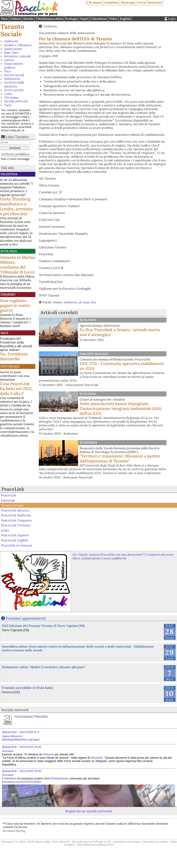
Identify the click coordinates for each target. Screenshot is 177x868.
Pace (4, 19)
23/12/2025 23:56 (30, 747)
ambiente (70, 302)
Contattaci (111, 2)
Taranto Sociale (12, 30)
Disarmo (8, 294)
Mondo (28, 19)
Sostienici (155, 2)
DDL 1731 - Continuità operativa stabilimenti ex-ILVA (122, 366)
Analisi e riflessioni (18, 45)
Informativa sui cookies (155, 842)
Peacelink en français (17, 545)
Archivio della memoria (14, 84)
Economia (88, 442)
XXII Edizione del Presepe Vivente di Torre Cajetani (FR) (43, 626)
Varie (8, 105)
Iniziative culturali (17, 56)
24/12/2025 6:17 (29, 732)
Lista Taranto (17, 137)
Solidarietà (12, 79)
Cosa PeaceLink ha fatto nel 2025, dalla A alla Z (16, 389)
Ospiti (84, 19)
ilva (94, 302)
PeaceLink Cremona (16, 525)
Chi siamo (94, 2)
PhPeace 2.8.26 (102, 842)
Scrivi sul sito (14, 90)
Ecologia (71, 19)
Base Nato (11, 52)
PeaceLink (13, 489)
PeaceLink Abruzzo (15, 510)
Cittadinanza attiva (49, 19)
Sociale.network (16, 101)
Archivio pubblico (15, 154)
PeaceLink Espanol (15, 535)
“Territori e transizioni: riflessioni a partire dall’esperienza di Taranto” (120, 458)
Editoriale (10, 366)
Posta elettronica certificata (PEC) (95, 845)
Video (113, 19)
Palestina (9, 174)
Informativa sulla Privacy (127, 842)
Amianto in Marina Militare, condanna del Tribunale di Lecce (18, 265)
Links (8, 94)
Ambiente (11, 41)
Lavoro (9, 60)
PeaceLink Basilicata (16, 515)
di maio (84, 302)
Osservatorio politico (13, 65)
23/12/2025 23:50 (30, 771)
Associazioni (13, 49)
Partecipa (128, 2)
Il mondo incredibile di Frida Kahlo (27, 688)
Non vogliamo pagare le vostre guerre (15, 305)
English (125, 19)
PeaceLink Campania (16, 520)
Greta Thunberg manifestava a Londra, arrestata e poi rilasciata (16, 206)
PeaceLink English (14, 540)
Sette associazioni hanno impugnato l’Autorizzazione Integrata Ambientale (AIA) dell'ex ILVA (120, 408)
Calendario (99, 19)
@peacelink (9, 732)
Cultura (15, 19)
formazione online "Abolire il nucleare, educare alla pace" (44, 667)
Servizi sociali (14, 75)
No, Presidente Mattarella (14, 356)
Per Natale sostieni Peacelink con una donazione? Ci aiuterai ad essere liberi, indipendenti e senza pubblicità (123, 556)
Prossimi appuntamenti (26, 618)
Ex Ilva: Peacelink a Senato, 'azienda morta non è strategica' (120, 332)
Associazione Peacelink (31, 717)
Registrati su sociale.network (88, 811)
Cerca (141, 2)
